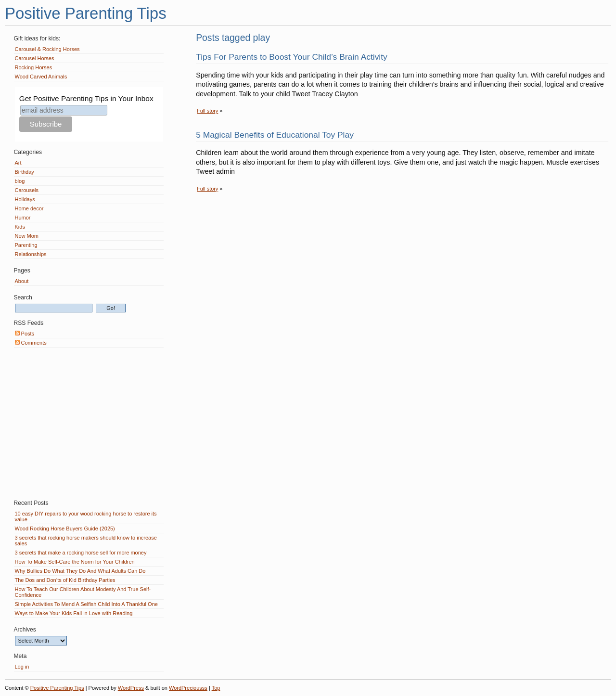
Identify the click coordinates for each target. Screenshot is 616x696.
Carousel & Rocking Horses (47, 49)
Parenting (26, 245)
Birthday (25, 172)
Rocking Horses (34, 67)
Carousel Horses (35, 58)
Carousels (27, 190)
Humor (23, 218)
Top (216, 688)
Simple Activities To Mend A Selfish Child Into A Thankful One (86, 604)
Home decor (29, 208)
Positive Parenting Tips (86, 13)
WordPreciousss (188, 688)
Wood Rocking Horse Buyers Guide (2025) (65, 528)
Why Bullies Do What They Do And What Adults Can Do (80, 571)
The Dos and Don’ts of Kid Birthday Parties (65, 580)
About (22, 281)
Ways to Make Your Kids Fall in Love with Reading (74, 613)
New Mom (27, 236)
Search (23, 297)
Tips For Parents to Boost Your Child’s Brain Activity (292, 57)
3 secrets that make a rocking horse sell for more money (81, 553)
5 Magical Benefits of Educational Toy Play (275, 135)
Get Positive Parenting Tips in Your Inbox (86, 98)
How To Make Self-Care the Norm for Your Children (75, 562)
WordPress (131, 688)
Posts (25, 334)
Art (18, 163)
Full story (207, 111)
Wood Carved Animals (41, 77)
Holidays (25, 199)
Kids (20, 227)
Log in (22, 667)
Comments (31, 343)
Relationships (31, 254)
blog (20, 181)
